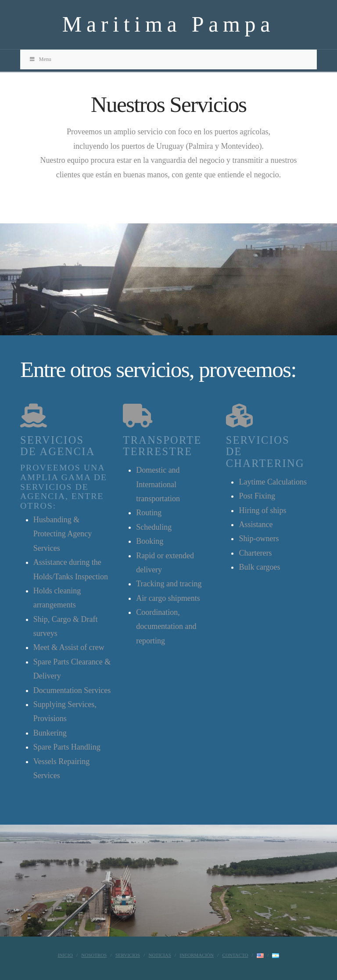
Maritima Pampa (168, 24)
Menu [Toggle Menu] (40, 59)
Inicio (65, 955)
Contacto (235, 955)
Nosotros (94, 955)
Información (197, 955)
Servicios (128, 955)
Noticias (160, 955)
